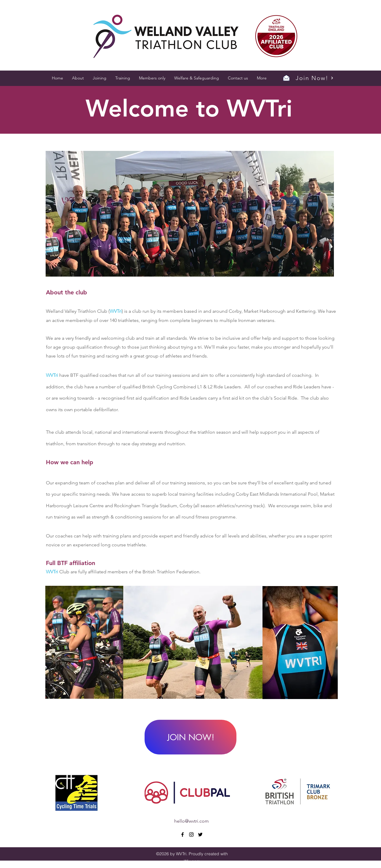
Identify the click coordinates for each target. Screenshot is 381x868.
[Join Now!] (315, 78)
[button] (78, 78)
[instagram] (191, 835)
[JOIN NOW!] (190, 737)
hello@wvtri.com (192, 821)
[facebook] (183, 835)
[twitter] (200, 835)
